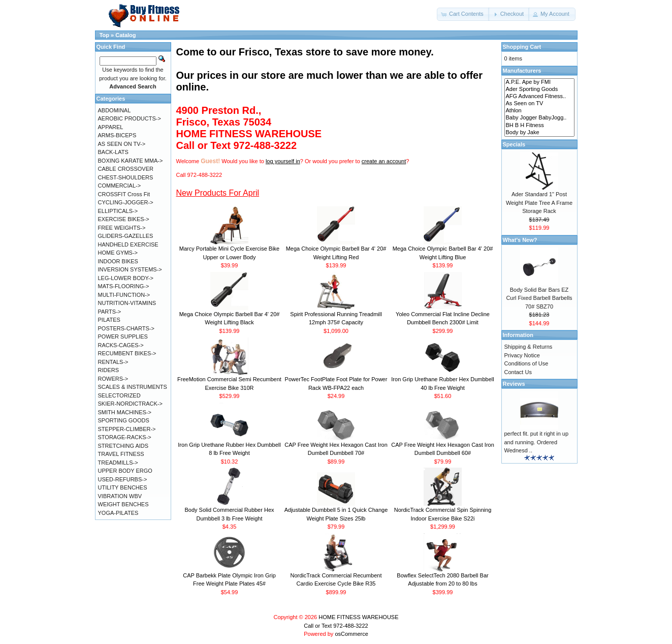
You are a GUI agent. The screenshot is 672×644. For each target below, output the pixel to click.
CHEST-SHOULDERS (126, 177)
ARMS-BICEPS (117, 135)
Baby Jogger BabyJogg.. (539, 118)
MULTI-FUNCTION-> (124, 295)
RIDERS (109, 370)
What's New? (520, 240)
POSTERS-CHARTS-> (126, 328)
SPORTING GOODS (124, 420)
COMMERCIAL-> (120, 186)
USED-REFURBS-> (123, 479)
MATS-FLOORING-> (124, 286)
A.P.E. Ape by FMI (539, 82)
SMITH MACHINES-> (125, 412)
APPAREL (111, 127)
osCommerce (351, 634)
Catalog (125, 35)
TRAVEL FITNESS (121, 454)
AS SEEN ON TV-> (122, 144)
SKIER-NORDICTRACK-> (130, 404)
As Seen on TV (539, 104)
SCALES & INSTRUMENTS (133, 387)
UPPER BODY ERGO (125, 471)
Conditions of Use (526, 363)
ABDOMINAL (115, 110)
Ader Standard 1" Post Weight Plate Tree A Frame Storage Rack (539, 203)
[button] (463, 14)
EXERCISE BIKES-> (124, 219)
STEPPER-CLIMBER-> (127, 429)
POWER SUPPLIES (123, 336)
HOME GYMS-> (118, 253)
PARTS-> (110, 312)
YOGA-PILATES (118, 513)
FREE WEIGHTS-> (122, 228)
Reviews (514, 384)
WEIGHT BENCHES (123, 504)
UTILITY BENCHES (123, 487)
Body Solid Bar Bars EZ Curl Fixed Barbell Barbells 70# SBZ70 (539, 298)
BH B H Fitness (539, 126)
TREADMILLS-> (118, 463)
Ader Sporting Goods (539, 89)
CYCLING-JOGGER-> (126, 202)
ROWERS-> (113, 379)
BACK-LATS (113, 152)
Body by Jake (539, 133)
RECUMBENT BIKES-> (127, 353)
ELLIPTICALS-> (118, 211)
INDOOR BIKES (118, 261)
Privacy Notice (522, 355)
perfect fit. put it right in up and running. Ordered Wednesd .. (537, 442)
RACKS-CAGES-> (121, 345)
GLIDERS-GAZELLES (126, 236)
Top (104, 35)
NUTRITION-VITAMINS (127, 303)
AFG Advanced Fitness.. (539, 97)
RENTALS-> (113, 362)
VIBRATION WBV (120, 496)
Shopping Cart (522, 47)
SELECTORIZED (119, 395)
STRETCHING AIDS (123, 446)
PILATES (109, 320)
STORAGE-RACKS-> (125, 437)
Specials (514, 144)
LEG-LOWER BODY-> (126, 278)
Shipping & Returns (529, 347)
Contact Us (518, 372)
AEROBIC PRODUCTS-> (130, 118)
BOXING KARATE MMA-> (131, 161)
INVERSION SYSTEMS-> (130, 269)
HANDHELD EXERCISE (128, 244)
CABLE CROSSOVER (126, 169)
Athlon (539, 111)
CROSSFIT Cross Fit (124, 194)
